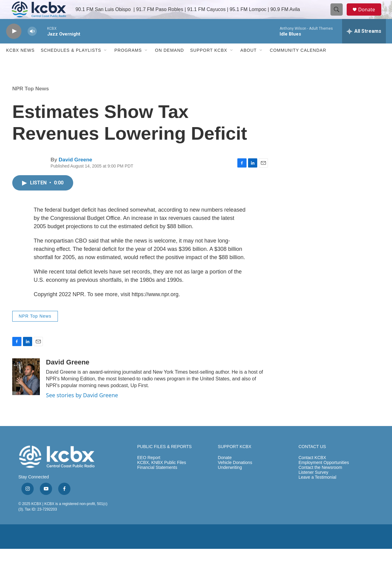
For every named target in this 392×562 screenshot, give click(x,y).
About (249, 64)
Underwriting (230, 481)
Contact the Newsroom (320, 481)
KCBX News (20, 64)
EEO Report (149, 471)
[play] (14, 45)
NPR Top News (31, 102)
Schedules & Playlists (71, 64)
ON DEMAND (170, 64)
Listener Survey (313, 486)
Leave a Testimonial (317, 490)
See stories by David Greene (82, 409)
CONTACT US (312, 460)
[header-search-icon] (339, 16)
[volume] (32, 45)
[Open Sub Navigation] (106, 64)
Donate (370, 16)
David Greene (75, 173)
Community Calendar (298, 64)
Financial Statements (157, 481)
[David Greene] (26, 390)
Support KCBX (209, 64)
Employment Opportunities (324, 476)
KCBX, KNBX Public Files (162, 476)
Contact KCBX (312, 471)
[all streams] (364, 44)
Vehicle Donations (235, 476)
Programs (128, 64)
